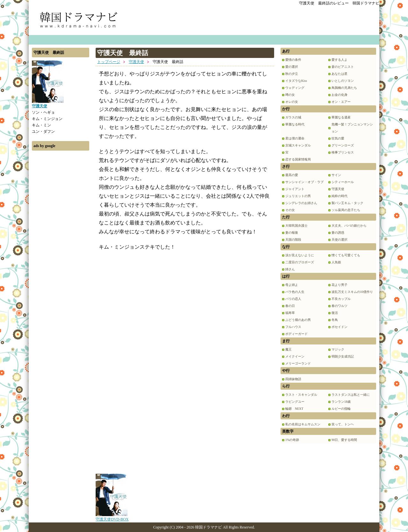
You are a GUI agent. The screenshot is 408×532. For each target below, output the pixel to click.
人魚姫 (336, 262)
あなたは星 (339, 74)
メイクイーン (295, 356)
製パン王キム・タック (347, 203)
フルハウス (293, 327)
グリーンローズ (343, 145)
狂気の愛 (338, 138)
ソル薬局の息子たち (346, 210)
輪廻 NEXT (294, 409)
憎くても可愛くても (346, 255)
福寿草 (290, 313)
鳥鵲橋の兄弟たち (344, 88)
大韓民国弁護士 (296, 226)
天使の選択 (339, 240)
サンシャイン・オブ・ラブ (304, 182)
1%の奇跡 (292, 440)
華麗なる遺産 (341, 117)
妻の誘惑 (338, 233)
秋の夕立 (292, 74)
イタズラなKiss (296, 81)
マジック (338, 349)
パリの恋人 (293, 299)
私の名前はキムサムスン (303, 424)
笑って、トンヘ (343, 424)
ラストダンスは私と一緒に (351, 395)
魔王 (288, 349)
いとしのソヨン (343, 81)
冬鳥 (335, 320)
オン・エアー (341, 102)
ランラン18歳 (341, 402)
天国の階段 (293, 240)
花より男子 (339, 285)
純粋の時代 (339, 196)
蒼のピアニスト (343, 67)
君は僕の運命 (295, 138)
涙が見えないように (300, 255)
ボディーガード (296, 334)
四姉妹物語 (293, 379)
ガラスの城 (293, 117)
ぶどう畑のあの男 (298, 320)
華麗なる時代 (295, 124)
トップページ (109, 62)
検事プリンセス (343, 152)
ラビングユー (295, 402)
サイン (336, 175)
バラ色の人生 (295, 292)
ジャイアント (295, 189)
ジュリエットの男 (298, 196)
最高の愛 (292, 175)
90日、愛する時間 (344, 440)
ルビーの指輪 (341, 409)
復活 (335, 313)
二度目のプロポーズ (300, 262)
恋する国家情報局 (298, 159)
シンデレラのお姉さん (301, 203)
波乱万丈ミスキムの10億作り (352, 292)
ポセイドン (339, 327)
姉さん (290, 269)
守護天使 (136, 62)
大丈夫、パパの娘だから (349, 226)
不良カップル (341, 299)
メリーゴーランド (298, 363)
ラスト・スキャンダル (301, 395)
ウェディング (295, 88)
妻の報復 (292, 233)
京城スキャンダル (298, 145)
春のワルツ (339, 306)
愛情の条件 (293, 60)
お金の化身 (339, 95)
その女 (290, 210)
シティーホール (343, 182)
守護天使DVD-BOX (112, 517)
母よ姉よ (292, 285)
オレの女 (292, 102)
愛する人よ (339, 60)
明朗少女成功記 (343, 356)
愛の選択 (292, 67)
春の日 (290, 306)
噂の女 (290, 95)
